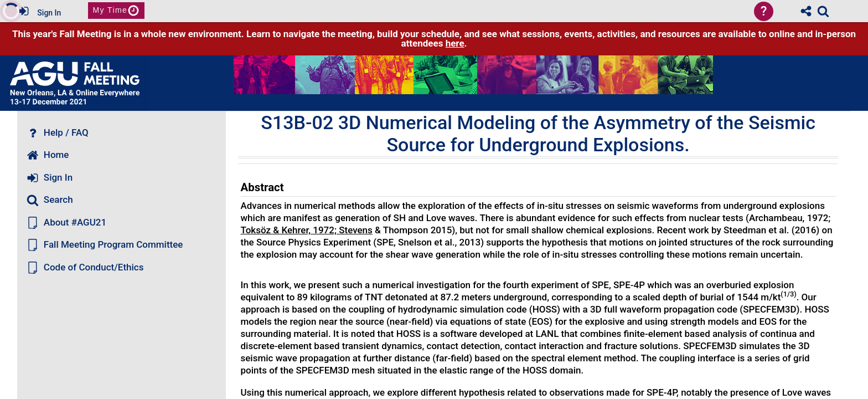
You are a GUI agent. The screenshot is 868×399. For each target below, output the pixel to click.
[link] (823, 11)
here (455, 43)
